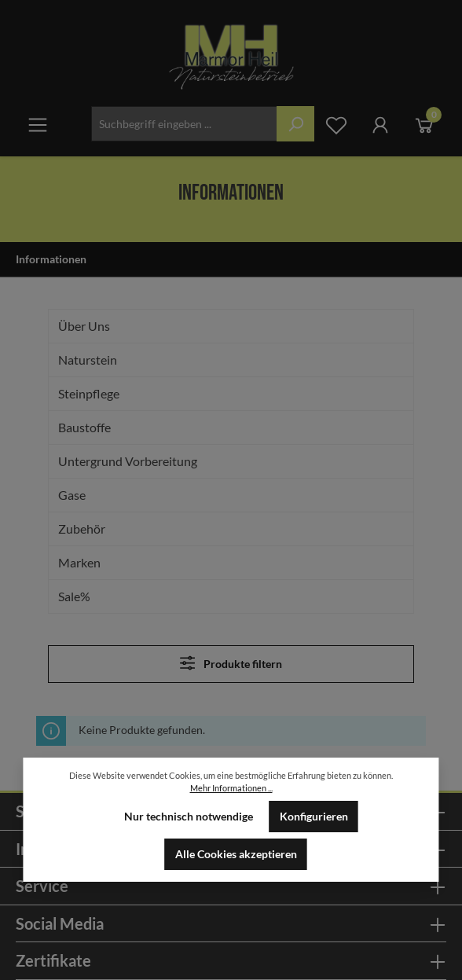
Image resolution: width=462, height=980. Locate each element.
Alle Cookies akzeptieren (236, 854)
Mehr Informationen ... (231, 788)
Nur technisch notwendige (189, 817)
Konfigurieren (314, 817)
